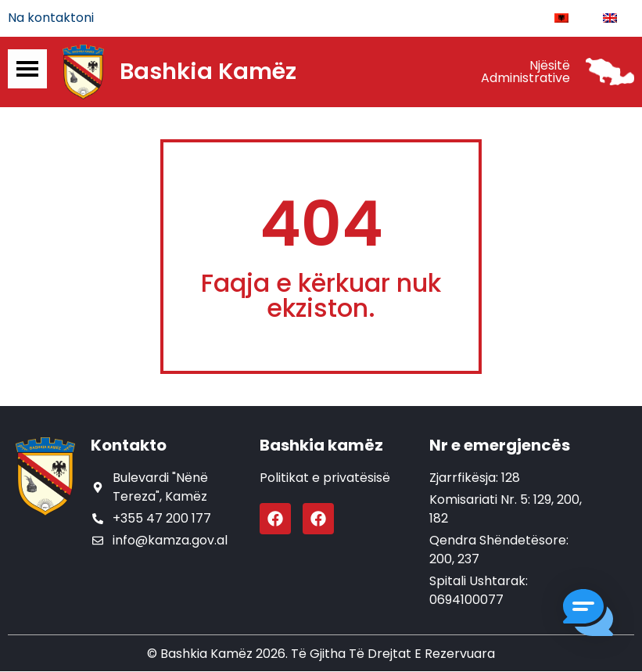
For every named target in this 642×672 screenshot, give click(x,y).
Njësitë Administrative (525, 72)
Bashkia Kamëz (208, 73)
